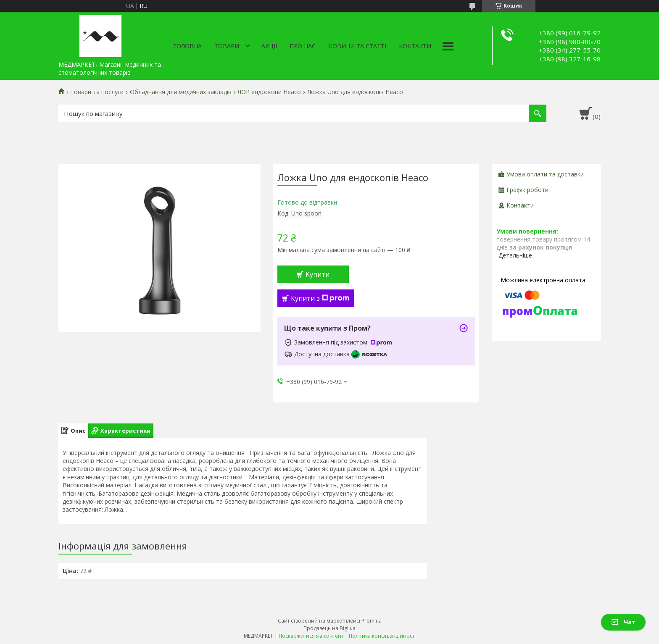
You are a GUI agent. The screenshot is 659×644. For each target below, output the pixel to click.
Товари (227, 46)
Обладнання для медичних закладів (181, 92)
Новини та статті (357, 46)
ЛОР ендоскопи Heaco (269, 92)
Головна (187, 46)
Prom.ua (372, 621)
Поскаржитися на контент (311, 636)
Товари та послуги (97, 92)
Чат (623, 622)
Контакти (415, 46)
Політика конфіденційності (382, 636)
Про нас (303, 46)
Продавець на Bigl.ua (329, 628)
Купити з (320, 298)
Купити (318, 274)
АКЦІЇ (269, 46)
